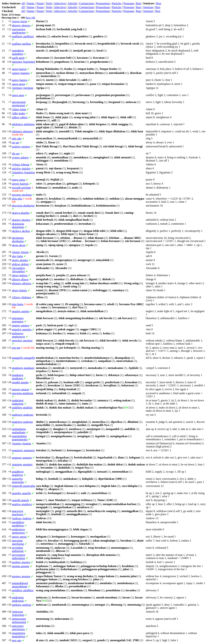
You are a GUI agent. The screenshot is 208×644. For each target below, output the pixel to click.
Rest (159, 3)
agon (18, 95)
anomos (21, 576)
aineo (19, 180)
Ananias (22, 444)
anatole (20, 500)
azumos (21, 147)
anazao (20, 389)
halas (18, 256)
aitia (17, 199)
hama (18, 304)
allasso (20, 279)
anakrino (22, 422)
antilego (22, 605)
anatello (21, 493)
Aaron (20, 21)
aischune (21, 188)
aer (16, 154)
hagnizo (21, 73)
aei (15, 143)
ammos (20, 325)
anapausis (23, 450)
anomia (20, 566)
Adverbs (72, 3)
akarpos (21, 220)
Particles (117, 3)
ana (16, 348)
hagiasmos (24, 62)
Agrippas (23, 88)
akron (19, 245)
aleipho (20, 260)
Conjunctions (87, 3)
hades (19, 113)
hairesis (20, 184)
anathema (23, 393)
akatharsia (23, 206)
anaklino (22, 408)
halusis (20, 290)
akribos (21, 231)
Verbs (49, 3)
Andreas (22, 518)
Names (31, 3)
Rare (139, 3)
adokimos (23, 124)
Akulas (20, 252)
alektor (20, 264)
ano (17, 640)
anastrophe (24, 486)
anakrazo (23, 415)
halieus (20, 275)
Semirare (148, 7)
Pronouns (129, 3)
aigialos (21, 169)
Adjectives (60, 3)
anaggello (23, 358)
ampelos (22, 330)
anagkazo (23, 368)
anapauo (22, 458)
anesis (19, 537)
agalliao (21, 44)
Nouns (40, 3)
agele (18, 58)
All (23, 3)
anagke (20, 382)
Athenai (21, 165)
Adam (19, 109)
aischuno (22, 195)
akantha (21, 213)
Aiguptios (23, 172)
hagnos (20, 80)
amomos (22, 341)
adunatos (22, 131)
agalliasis (23, 36)
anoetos (21, 562)
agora (18, 84)
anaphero (22, 504)
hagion (19, 69)
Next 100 (30, 18)
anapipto (22, 464)
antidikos (23, 590)
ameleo (21, 311)
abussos (21, 25)
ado (17, 139)
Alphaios (22, 297)
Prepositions (103, 3)
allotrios (22, 283)
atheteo (20, 158)
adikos (20, 117)
